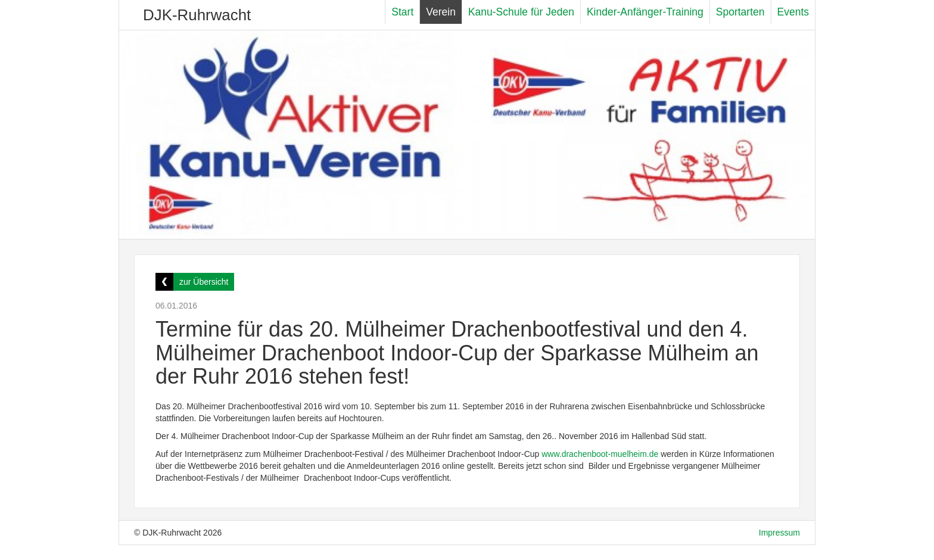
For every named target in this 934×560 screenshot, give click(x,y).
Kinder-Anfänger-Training (645, 12)
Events (793, 12)
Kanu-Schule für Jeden (521, 12)
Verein (441, 12)
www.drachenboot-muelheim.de (600, 454)
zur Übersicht (204, 282)
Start (402, 12)
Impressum (779, 533)
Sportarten (740, 12)
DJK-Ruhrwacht (197, 15)
